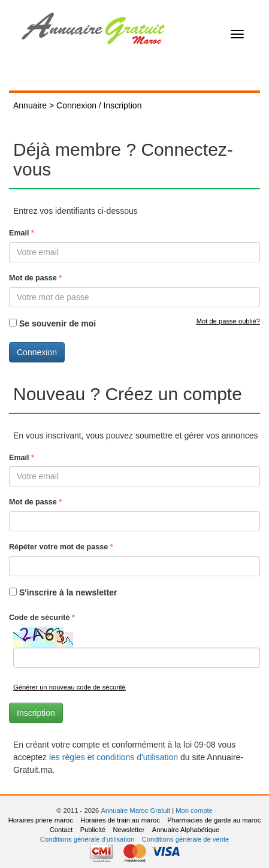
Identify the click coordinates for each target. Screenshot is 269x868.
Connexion (37, 352)
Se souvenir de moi (58, 323)
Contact (61, 830)
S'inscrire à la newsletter (68, 592)
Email (22, 233)
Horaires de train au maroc (120, 820)
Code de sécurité (42, 618)
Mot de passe (35, 278)
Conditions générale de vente (186, 839)
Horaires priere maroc (41, 820)
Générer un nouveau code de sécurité (69, 687)
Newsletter (129, 830)
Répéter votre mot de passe (61, 547)
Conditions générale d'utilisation (87, 839)
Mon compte (194, 810)
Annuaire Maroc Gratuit (135, 810)
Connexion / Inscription (99, 105)
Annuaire (30, 105)
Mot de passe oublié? (228, 321)
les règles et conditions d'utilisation (114, 757)
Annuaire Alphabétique (186, 830)
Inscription (36, 713)
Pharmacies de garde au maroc (214, 820)
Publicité (93, 830)
